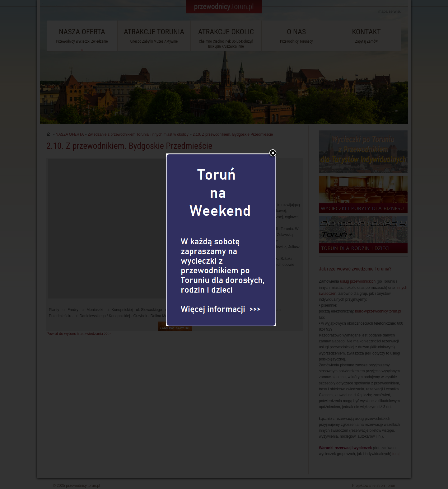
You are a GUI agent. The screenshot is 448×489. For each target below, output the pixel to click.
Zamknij (273, 143)
